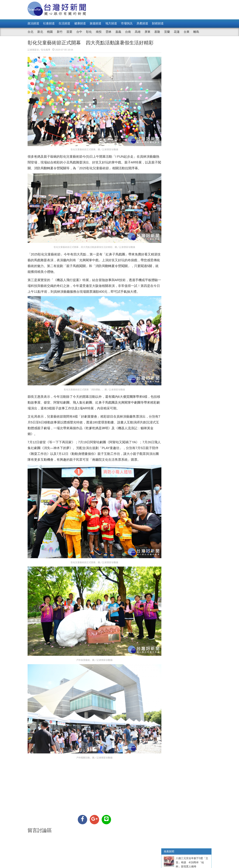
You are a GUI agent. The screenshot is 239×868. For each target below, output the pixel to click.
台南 (128, 32)
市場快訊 (127, 23)
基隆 (157, 32)
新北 (40, 32)
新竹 (60, 32)
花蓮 (177, 32)
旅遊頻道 (96, 23)
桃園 (50, 32)
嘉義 (118, 32)
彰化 (89, 32)
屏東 (147, 32)
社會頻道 (49, 23)
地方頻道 (111, 23)
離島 (196, 32)
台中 (79, 32)
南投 (99, 32)
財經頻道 (158, 23)
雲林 (108, 32)
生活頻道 (64, 23)
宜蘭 (167, 32)
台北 (31, 32)
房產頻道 (142, 23)
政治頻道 (33, 23)
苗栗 (69, 32)
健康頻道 (80, 23)
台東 (187, 32)
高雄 (138, 32)
